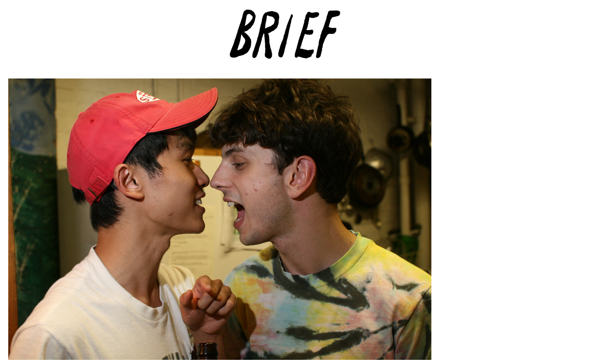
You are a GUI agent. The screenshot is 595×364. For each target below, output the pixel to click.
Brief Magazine (297, 39)
